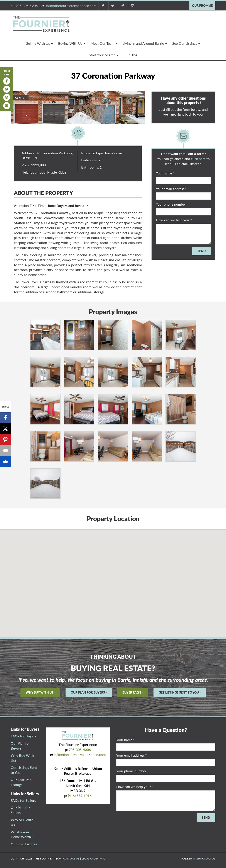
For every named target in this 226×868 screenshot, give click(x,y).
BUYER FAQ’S (133, 692)
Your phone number (171, 204)
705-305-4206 (27, 6)
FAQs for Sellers (23, 800)
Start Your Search (104, 55)
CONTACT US (71, 859)
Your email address (171, 189)
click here (198, 159)
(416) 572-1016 (80, 796)
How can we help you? (174, 220)
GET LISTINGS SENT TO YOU (180, 692)
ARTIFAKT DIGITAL (204, 859)
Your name (165, 173)
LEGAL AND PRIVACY (94, 859)
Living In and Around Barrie (145, 43)
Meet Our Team (104, 43)
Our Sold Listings (24, 844)
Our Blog (131, 55)
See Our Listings (186, 43)
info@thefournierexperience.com (71, 6)
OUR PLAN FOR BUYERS (89, 692)
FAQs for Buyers (24, 736)
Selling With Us (40, 43)
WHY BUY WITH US (40, 692)
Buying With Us (72, 43)
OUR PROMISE (202, 6)
